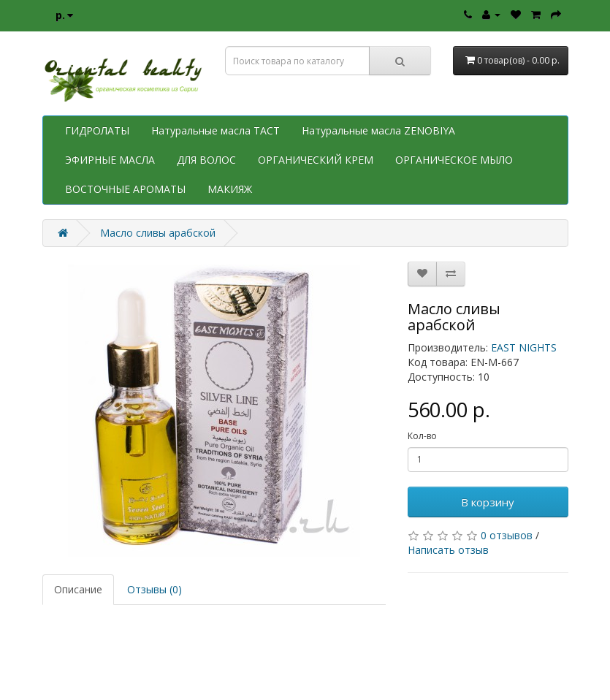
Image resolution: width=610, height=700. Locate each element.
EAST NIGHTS (524, 347)
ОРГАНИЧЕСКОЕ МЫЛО (454, 160)
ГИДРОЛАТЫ (97, 130)
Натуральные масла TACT (216, 130)
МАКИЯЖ (230, 189)
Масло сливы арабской (158, 233)
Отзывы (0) (155, 589)
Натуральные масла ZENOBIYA (378, 130)
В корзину (488, 502)
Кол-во (422, 436)
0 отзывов (507, 535)
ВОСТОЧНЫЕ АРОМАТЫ (125, 189)
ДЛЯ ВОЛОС (206, 160)
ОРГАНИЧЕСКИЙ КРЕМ (316, 160)
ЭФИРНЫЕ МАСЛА (110, 160)
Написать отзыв (448, 550)
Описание (78, 589)
